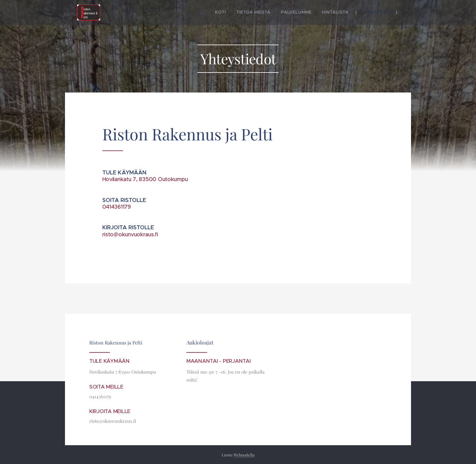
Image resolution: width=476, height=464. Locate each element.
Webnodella (244, 455)
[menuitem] (240, 12)
